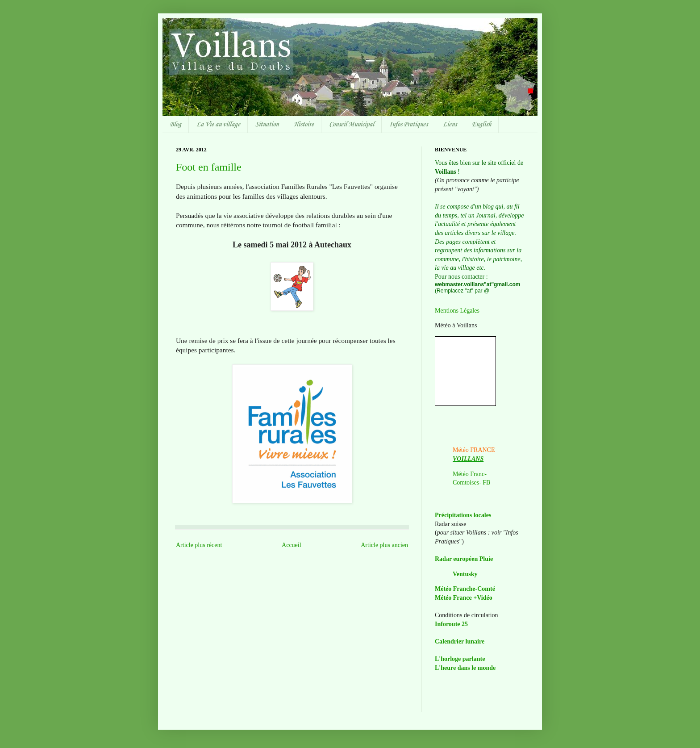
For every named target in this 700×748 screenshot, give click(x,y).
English (481, 125)
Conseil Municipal (352, 125)
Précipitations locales (463, 515)
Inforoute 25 (451, 624)
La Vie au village (218, 125)
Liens (450, 125)
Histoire (304, 125)
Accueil (292, 545)
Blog (175, 125)
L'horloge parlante (460, 659)
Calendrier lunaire (460, 641)
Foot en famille (209, 167)
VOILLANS (468, 459)
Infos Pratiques (408, 125)
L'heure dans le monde (465, 668)
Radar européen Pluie (464, 559)
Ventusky (465, 574)
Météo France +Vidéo (464, 598)
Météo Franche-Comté (465, 589)
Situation (267, 125)
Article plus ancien (384, 545)
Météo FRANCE (474, 450)
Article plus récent (199, 545)
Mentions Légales (457, 311)
